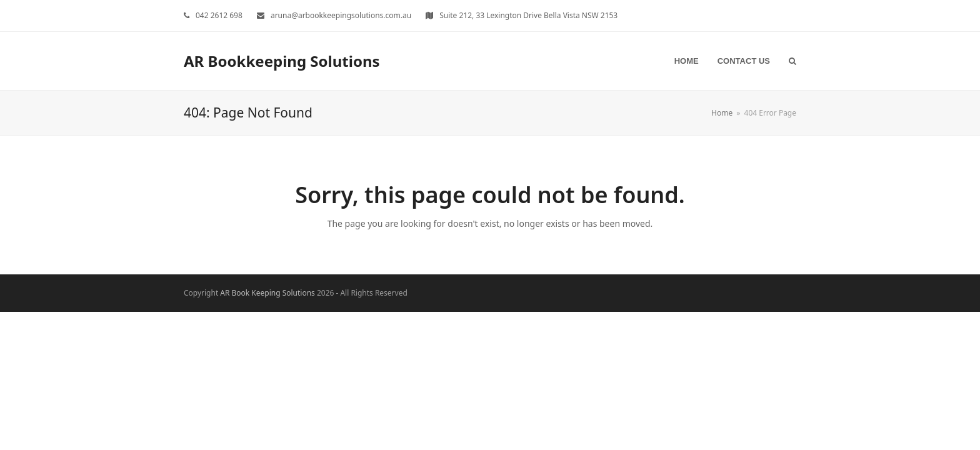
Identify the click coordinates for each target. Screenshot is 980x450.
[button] (792, 61)
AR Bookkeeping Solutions (282, 61)
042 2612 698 (219, 15)
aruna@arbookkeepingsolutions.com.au (341, 15)
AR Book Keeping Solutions (267, 293)
